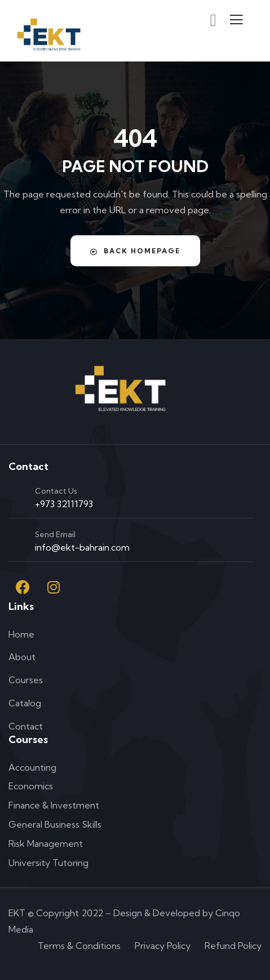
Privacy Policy (163, 946)
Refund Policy (233, 946)
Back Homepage (135, 251)
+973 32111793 (64, 504)
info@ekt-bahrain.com (82, 547)
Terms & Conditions (79, 946)
